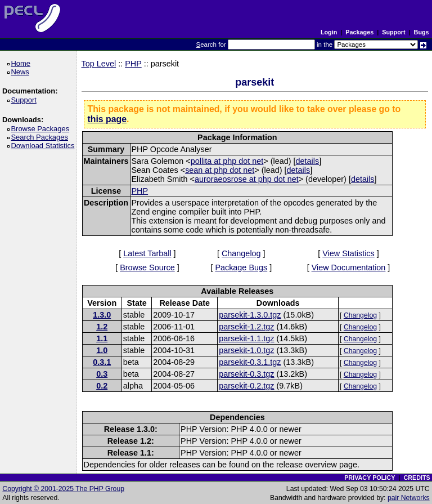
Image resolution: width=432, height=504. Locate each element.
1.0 (102, 350)
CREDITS (417, 478)
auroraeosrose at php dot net (247, 179)
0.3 (102, 374)
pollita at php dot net (227, 161)
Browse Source (147, 267)
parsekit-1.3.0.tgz (250, 315)
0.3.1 (102, 362)
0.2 (102, 386)
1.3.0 (102, 315)
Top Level (99, 64)
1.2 (102, 327)
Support (393, 32)
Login (329, 32)
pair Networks (409, 498)
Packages (359, 32)
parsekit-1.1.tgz (246, 338)
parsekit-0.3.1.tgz (250, 362)
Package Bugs (241, 267)
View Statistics (348, 253)
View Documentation (349, 267)
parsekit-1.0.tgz (246, 350)
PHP (133, 64)
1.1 (102, 338)
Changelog (241, 253)
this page (107, 119)
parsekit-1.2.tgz (246, 327)
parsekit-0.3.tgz (246, 374)
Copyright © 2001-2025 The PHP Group (63, 489)
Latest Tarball (147, 253)
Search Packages (41, 137)
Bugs (422, 32)
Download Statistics (44, 146)
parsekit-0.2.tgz (246, 386)
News (22, 72)
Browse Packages (42, 129)
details (308, 161)
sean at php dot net (220, 170)
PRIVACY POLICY (370, 478)
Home (22, 63)
